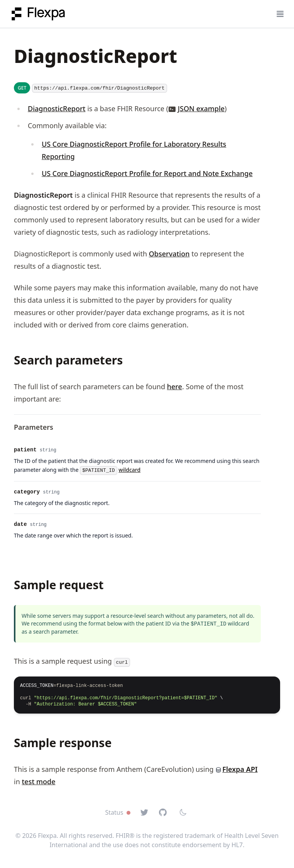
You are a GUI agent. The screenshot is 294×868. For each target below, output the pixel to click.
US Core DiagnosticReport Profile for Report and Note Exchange (147, 173)
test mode (38, 782)
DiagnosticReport (57, 108)
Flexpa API (236, 769)
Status (117, 812)
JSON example (201, 108)
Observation (169, 254)
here (175, 387)
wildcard (129, 470)
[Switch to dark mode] (183, 812)
